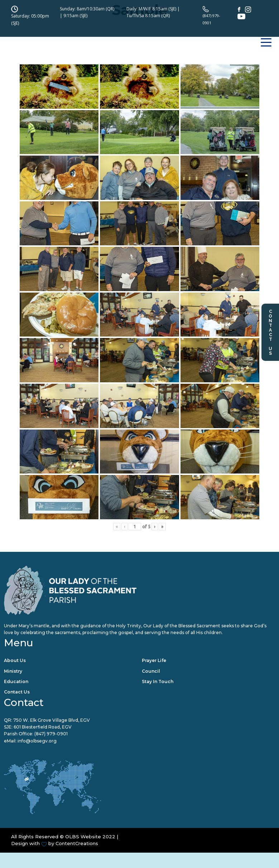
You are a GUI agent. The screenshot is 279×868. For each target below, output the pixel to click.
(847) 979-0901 (51, 735)
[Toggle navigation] (266, 54)
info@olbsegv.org (37, 742)
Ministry (13, 671)
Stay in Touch (158, 682)
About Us (15, 661)
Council (151, 671)
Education (16, 682)
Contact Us (270, 332)
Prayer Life (154, 661)
